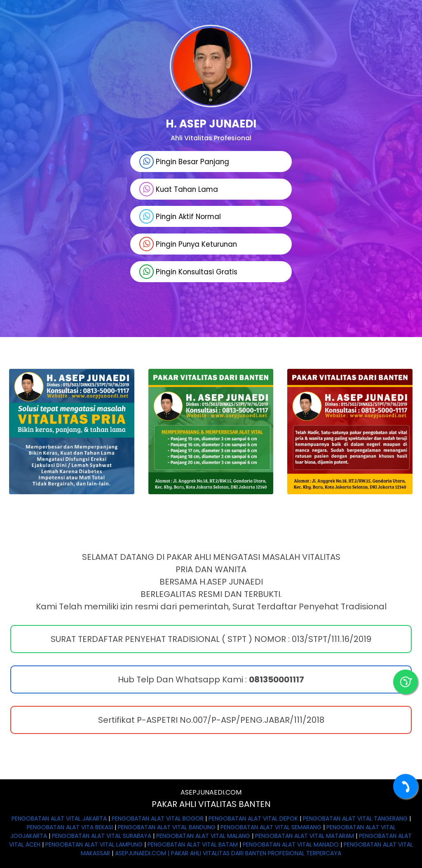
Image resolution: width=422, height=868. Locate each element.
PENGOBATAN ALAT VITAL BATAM (193, 844)
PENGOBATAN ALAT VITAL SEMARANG (271, 827)
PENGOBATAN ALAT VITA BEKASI (70, 827)
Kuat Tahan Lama (178, 189)
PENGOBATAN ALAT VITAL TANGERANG (355, 818)
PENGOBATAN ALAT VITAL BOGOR (158, 818)
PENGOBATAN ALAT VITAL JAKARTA (59, 818)
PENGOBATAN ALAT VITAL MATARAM (305, 836)
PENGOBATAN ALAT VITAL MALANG (203, 836)
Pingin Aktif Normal (179, 217)
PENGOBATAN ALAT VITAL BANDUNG (167, 827)
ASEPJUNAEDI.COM (211, 792)
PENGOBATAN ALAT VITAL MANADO (291, 844)
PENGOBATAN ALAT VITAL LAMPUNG (94, 844)
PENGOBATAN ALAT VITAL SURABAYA (102, 836)
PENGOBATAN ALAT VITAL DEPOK (253, 818)
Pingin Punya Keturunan (188, 244)
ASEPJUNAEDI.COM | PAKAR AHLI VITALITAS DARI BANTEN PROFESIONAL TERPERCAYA (228, 853)
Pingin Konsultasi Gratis (188, 272)
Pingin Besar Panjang (183, 162)
